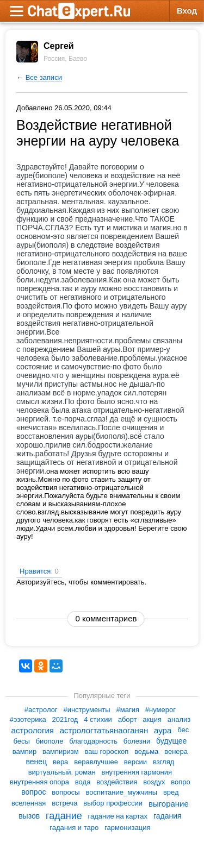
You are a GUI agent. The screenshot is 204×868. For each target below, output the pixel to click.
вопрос (33, 792)
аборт (128, 719)
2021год (65, 719)
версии (135, 762)
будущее (171, 741)
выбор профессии (113, 803)
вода (83, 782)
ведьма (146, 751)
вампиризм (61, 751)
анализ (179, 719)
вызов (29, 816)
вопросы (66, 792)
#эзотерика (27, 719)
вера (60, 762)
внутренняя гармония (137, 772)
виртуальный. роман (62, 772)
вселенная (29, 803)
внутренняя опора (39, 782)
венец (36, 762)
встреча (64, 803)
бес (183, 730)
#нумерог (160, 710)
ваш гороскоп (106, 751)
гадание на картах (118, 816)
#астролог (41, 710)
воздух (154, 782)
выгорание (169, 804)
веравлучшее (96, 762)
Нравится (39, 571)
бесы (21, 741)
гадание (64, 816)
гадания (168, 816)
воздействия (117, 782)
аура (163, 730)
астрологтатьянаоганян (104, 730)
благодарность (93, 741)
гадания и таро (74, 828)
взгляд (163, 762)
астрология (33, 730)
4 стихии (98, 719)
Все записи (44, 77)
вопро (181, 782)
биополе (50, 741)
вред (171, 792)
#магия (128, 710)
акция (152, 719)
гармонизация (127, 828)
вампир (24, 751)
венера (176, 751)
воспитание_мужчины (121, 792)
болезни (137, 741)
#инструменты (86, 710)
